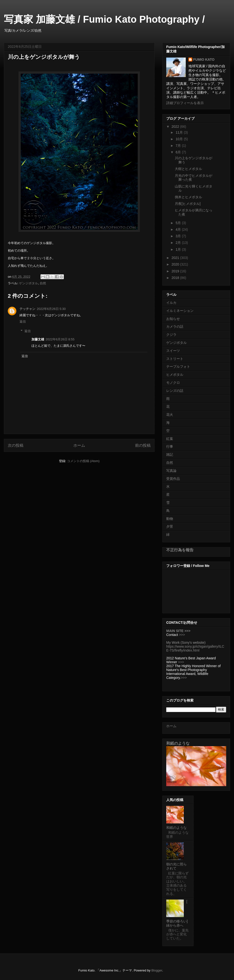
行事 (170, 446)
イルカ (171, 303)
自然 (43, 283)
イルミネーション (180, 311)
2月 (179, 243)
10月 (180, 139)
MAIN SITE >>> (178, 631)
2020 (176, 264)
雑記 (170, 455)
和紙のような (178, 743)
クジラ (171, 335)
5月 (179, 223)
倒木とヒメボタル (188, 197)
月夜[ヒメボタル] (188, 204)
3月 (179, 236)
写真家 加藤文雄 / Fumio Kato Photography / (104, 19)
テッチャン (27, 309)
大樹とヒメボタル (188, 169)
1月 (179, 249)
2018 (176, 278)
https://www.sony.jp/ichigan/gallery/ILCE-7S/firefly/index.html (195, 648)
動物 (170, 519)
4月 (179, 229)
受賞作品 (173, 479)
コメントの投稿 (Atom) (83, 461)
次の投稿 (16, 445)
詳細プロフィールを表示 (185, 103)
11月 (180, 132)
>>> (182, 635)
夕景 (170, 526)
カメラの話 (175, 327)
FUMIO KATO (204, 59)
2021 (176, 258)
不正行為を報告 (180, 550)
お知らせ (173, 319)
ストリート (175, 359)
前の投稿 (143, 445)
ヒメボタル (175, 375)
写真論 (171, 471)
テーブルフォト (178, 366)
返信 (23, 322)
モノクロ (173, 383)
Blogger (157, 970)
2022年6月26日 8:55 (60, 339)
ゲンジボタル (29, 283)
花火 (170, 415)
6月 (179, 152)
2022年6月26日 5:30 (51, 309)
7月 (179, 146)
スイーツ (173, 351)
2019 (176, 271)
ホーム (79, 445)
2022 (176, 127)
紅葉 (170, 439)
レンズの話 (175, 391)
